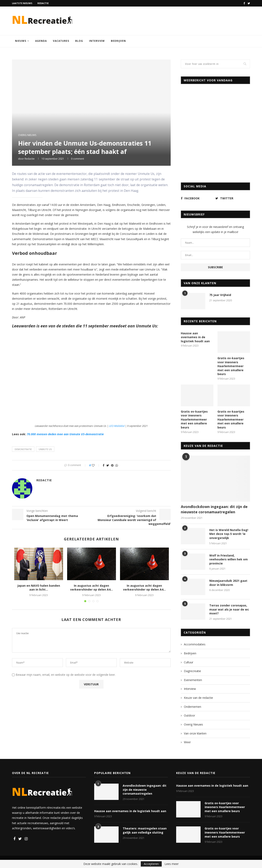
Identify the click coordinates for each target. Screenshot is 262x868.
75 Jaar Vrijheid (220, 295)
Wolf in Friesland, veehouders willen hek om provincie (229, 559)
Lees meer (172, 864)
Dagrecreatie (192, 671)
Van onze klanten (195, 733)
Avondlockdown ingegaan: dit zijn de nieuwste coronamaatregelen (214, 509)
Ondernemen (193, 707)
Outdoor (189, 715)
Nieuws (21, 41)
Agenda (41, 41)
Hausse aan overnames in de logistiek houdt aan (195, 337)
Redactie (43, 3)
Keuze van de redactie (198, 698)
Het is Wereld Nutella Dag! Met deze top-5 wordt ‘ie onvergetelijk (229, 534)
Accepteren (151, 864)
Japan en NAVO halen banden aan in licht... (39, 588)
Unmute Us (45, 449)
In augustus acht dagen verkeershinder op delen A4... (92, 588)
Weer (187, 742)
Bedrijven (118, 41)
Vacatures (61, 41)
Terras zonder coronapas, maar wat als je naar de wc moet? (229, 609)
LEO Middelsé (117, 426)
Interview (97, 41)
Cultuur (189, 662)
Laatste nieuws (22, 3)
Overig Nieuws (27, 135)
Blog (79, 41)
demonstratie (23, 449)
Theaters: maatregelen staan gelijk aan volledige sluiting (145, 830)
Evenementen (193, 680)
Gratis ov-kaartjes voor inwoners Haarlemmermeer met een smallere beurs (231, 366)
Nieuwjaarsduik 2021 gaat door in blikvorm (228, 583)
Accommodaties (195, 644)
